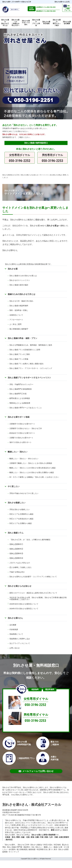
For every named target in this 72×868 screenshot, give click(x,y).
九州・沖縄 (53, 837)
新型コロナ (55, 830)
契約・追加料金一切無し (19, 310)
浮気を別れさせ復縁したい (20, 509)
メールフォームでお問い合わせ (36, 771)
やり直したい (14, 486)
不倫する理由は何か (17, 572)
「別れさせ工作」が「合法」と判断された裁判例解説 (30, 540)
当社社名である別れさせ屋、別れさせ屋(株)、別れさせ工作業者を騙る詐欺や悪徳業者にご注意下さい (38, 598)
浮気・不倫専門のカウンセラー (21, 384)
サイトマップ (14, 852)
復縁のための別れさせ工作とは (22, 294)
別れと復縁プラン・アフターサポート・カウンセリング (31, 368)
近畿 (37, 837)
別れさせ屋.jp (53, 226)
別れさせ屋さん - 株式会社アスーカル (32, 805)
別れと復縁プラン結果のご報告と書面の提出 (26, 364)
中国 (42, 837)
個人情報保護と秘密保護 (26, 849)
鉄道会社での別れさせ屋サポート (22, 433)
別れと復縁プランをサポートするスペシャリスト (29, 378)
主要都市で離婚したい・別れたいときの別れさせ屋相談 (31, 463)
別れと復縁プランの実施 (19, 359)
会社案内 (12, 849)
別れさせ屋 (7, 2)
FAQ (33, 847)
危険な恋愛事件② (16, 549)
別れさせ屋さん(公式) (62, 2)
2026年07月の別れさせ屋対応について (24, 609)
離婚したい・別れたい (18, 452)
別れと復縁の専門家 (15, 847)
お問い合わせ (15, 648)
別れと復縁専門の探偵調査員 (21, 389)
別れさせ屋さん (15, 618)
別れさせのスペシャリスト (20, 280)
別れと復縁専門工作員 (18, 394)
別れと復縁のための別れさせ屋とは (23, 276)
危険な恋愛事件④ (16, 558)
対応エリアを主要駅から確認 (21, 523)
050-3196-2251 (15, 812)
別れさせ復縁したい (17, 503)
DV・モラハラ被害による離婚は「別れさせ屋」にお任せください (34, 477)
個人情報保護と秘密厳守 (19, 329)
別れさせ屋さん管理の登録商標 (43, 835)
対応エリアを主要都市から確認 (21, 514)
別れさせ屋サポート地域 (19, 417)
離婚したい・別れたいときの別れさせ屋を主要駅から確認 (32, 472)
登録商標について (16, 634)
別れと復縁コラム (16, 533)
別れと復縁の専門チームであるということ (26, 408)
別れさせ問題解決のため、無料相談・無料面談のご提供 (31, 345)
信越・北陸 (25, 837)
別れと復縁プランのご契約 (20, 354)
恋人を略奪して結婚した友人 (21, 567)
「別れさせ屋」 (10, 845)
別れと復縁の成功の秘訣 (19, 285)
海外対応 (9, 840)
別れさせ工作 (23, 845)
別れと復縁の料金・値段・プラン (22, 338)
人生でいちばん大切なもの (20, 563)
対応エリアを (15, 519)
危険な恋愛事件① (16, 544)
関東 (18, 837)
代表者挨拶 (14, 629)
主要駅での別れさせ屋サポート (21, 438)
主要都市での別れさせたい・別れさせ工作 (26, 428)
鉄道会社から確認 (26, 519)
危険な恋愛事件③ (16, 553)
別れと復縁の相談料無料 (19, 306)
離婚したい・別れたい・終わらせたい (24, 459)
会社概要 (13, 625)
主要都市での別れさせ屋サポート (22, 424)
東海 (32, 837)
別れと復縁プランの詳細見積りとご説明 (25, 350)
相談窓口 (27, 847)
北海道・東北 (10, 837)
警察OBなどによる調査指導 (20, 403)
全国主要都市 (64, 837)
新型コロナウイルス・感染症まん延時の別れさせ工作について (33, 593)
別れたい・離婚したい (44, 847)
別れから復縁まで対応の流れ (42, 845)
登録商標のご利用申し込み (20, 639)
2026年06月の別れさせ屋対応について (24, 604)
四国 (46, 837)
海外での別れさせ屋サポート (21, 442)
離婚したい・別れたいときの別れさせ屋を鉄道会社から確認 (32, 468)
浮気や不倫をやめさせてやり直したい (24, 493)
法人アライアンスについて (20, 643)
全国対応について (16, 315)
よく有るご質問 (15, 324)
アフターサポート (16, 320)
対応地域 (57, 845)
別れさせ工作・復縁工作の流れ (21, 301)
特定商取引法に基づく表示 (47, 849)
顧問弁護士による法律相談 (20, 398)
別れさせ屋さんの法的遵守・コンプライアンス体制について (33, 577)
